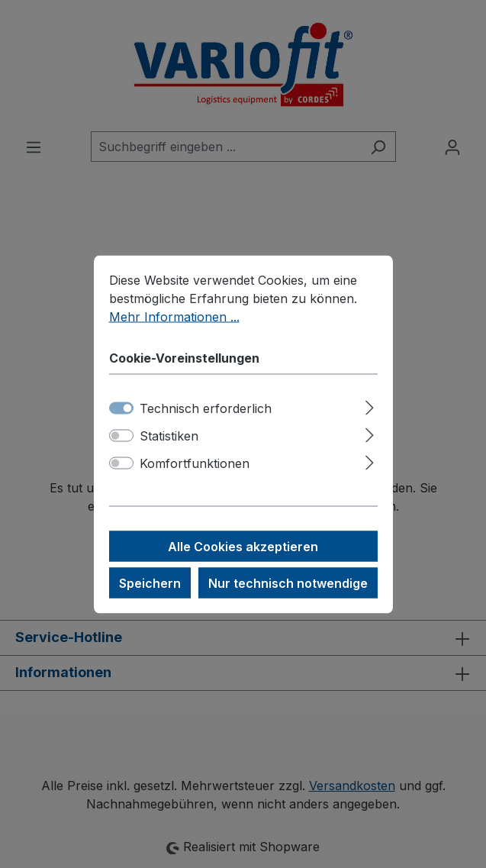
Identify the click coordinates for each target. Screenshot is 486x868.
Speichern (150, 582)
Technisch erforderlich (206, 408)
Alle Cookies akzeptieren (243, 546)
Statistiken (169, 435)
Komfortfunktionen (195, 463)
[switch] (121, 435)
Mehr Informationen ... (174, 316)
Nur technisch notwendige (288, 582)
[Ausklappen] (370, 405)
